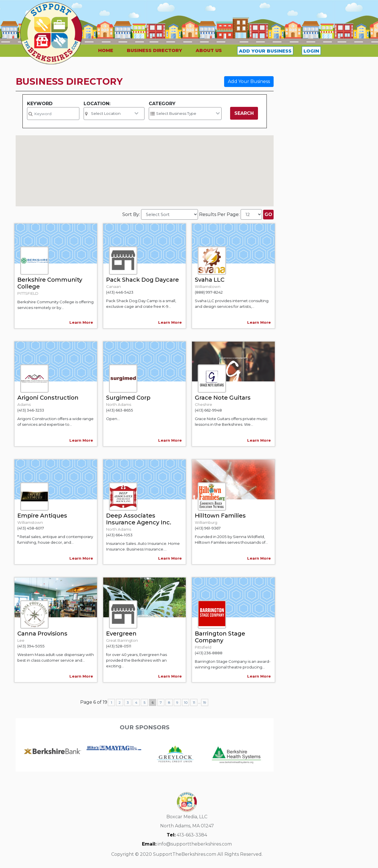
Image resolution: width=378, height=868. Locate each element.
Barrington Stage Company (220, 637)
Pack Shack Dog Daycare (142, 280)
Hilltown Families (220, 516)
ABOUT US (209, 50)
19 (205, 702)
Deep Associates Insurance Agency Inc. (139, 519)
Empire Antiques (42, 516)
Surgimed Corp (128, 398)
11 (194, 702)
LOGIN (311, 51)
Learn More (81, 322)
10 (186, 702)
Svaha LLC (210, 280)
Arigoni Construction (48, 398)
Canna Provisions (42, 634)
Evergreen (121, 634)
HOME (106, 50)
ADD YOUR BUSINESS (265, 51)
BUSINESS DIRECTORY (154, 50)
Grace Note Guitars (223, 398)
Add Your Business (249, 81)
